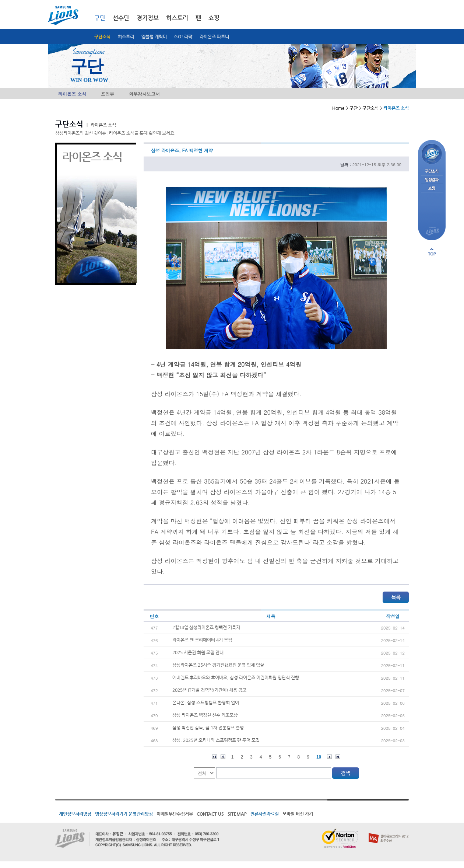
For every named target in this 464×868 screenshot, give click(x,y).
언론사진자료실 (265, 814)
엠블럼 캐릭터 (154, 36)
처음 (215, 757)
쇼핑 (214, 18)
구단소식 (102, 36)
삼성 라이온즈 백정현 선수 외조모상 (205, 715)
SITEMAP (237, 814)
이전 (223, 757)
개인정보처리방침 (75, 814)
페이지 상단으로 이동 (432, 252)
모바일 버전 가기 (298, 814)
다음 (329, 757)
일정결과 (432, 180)
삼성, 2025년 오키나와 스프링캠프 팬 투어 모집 (216, 740)
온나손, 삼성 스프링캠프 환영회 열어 (206, 703)
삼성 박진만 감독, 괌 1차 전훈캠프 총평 (208, 728)
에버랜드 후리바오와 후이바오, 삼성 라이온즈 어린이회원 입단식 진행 (236, 677)
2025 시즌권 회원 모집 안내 (198, 652)
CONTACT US (210, 814)
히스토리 (126, 36)
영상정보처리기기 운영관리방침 (124, 814)
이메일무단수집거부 (175, 814)
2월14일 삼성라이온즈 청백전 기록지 (206, 627)
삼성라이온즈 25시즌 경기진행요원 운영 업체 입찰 (218, 665)
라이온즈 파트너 (214, 36)
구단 (100, 18)
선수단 (121, 18)
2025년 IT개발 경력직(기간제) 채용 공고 (209, 690)
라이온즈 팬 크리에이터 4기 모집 (202, 640)
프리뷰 (108, 94)
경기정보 (148, 18)
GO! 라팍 (183, 36)
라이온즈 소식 (72, 94)
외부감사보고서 (144, 94)
